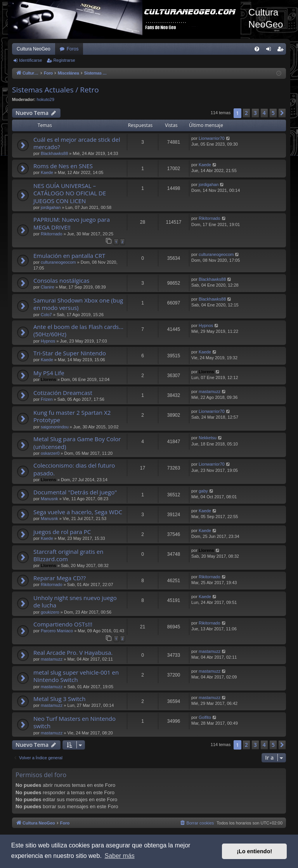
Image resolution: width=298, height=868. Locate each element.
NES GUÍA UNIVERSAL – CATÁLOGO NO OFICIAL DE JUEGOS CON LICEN (70, 193)
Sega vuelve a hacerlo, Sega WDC (78, 512)
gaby (203, 491)
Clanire (48, 287)
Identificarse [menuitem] (270, 50)
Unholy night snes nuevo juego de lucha (75, 601)
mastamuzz (210, 391)
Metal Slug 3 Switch (59, 699)
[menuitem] (257, 49)
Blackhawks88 (54, 153)
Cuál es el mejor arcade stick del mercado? (77, 143)
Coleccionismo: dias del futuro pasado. (74, 469)
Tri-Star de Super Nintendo (70, 353)
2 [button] (246, 113)
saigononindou (55, 427)
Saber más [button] (119, 856)
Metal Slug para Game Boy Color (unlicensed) (77, 443)
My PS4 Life (49, 373)
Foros (73, 49)
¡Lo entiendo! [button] (254, 851)
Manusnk (49, 499)
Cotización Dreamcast (63, 393)
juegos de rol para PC (62, 532)
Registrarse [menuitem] (282, 50)
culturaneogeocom (58, 262)
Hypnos (48, 341)
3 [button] (255, 113)
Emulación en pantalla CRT (69, 256)
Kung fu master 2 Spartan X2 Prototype (72, 416)
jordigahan (51, 207)
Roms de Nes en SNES (63, 166)
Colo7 (46, 315)
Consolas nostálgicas (61, 280)
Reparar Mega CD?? (60, 578)
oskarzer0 (50, 453)
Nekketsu (208, 438)
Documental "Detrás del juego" (75, 492)
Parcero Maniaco (57, 631)
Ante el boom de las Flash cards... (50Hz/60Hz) (78, 330)
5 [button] (273, 113)
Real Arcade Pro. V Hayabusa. (73, 652)
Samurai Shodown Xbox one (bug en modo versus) (78, 304)
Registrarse (64, 60)
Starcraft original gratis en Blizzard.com (68, 555)
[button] (282, 113)
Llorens (49, 379)
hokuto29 (46, 99)
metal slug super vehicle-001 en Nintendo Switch (76, 676)
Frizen (47, 399)
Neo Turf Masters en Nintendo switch (74, 722)
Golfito (205, 717)
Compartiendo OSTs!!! (63, 624)
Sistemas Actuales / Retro (55, 90)
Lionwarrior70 (212, 138)
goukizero (50, 612)
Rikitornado (52, 234)
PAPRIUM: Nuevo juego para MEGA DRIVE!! (72, 223)
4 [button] (264, 113)
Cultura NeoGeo (34, 49)
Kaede (47, 172)
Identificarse (30, 60)
